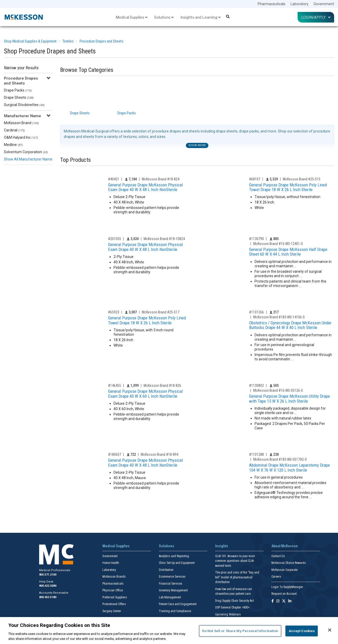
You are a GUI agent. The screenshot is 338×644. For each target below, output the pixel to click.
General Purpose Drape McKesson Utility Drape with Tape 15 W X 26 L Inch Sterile (290, 399)
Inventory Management (173, 590)
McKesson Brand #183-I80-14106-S (279, 317)
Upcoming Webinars (228, 614)
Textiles (68, 41)
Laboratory (300, 4)
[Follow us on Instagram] (278, 601)
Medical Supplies (132, 17)
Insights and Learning (200, 17)
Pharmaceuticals (272, 4)
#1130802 (256, 386)
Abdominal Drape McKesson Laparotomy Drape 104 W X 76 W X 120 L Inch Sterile (290, 468)
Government (324, 4)
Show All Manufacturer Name (28, 159)
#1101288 (256, 454)
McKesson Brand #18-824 (161, 179)
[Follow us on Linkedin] (290, 601)
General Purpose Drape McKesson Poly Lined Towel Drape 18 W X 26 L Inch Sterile (288, 187)
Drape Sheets (19, 97)
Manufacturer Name (22, 116)
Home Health (111, 563)
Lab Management (170, 597)
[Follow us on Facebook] (273, 601)
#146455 (115, 386)
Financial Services (171, 584)
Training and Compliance (175, 611)
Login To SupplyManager (287, 587)
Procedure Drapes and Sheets (101, 41)
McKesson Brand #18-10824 (164, 239)
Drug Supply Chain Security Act (234, 601)
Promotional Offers (114, 604)
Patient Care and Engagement (178, 604)
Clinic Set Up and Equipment (177, 563)
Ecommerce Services (172, 577)
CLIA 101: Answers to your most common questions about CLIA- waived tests (235, 561)
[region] (169, 631)
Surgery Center (112, 611)
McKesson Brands (114, 577)
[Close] (330, 630)
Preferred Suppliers (115, 597)
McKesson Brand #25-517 (161, 312)
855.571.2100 (48, 575)
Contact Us (278, 556)
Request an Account (284, 594)
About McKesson (285, 546)
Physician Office (113, 590)
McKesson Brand (21, 123)
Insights (222, 546)
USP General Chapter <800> (232, 607)
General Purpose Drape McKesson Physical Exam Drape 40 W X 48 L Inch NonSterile (145, 187)
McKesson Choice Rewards (289, 563)
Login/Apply (316, 17)
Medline (13, 145)
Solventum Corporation (26, 152)
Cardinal (14, 130)
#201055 (115, 239)
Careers (276, 577)
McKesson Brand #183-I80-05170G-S (280, 459)
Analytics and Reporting (174, 556)
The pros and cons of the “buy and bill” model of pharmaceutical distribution (237, 577)
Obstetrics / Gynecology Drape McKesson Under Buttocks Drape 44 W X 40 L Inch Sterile (290, 325)
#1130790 (256, 239)
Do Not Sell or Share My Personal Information (240, 631)
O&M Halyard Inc (21, 137)
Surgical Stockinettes (24, 105)
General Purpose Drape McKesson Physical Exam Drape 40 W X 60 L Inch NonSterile (145, 394)
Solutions (164, 17)
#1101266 (256, 312)
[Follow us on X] (284, 601)
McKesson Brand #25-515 (302, 179)
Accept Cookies (302, 631)
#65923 (114, 312)
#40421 (114, 179)
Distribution (166, 570)
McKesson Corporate (284, 570)
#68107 (255, 179)
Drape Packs (18, 90)
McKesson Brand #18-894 (160, 454)
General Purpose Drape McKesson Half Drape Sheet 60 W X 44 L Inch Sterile (288, 252)
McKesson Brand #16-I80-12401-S (278, 244)
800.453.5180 (48, 597)
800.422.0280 (48, 586)
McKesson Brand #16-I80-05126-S (278, 390)
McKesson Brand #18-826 (162, 386)
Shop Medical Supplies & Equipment (30, 41)
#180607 (115, 454)
